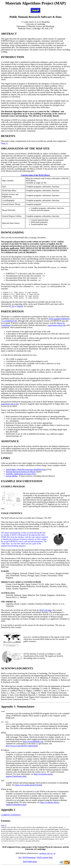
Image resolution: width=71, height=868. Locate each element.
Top (20, 860)
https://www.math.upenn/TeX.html (29, 787)
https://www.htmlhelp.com (33, 744)
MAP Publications (30, 864)
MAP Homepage (29, 860)
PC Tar (12, 308)
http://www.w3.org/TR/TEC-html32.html (22, 748)
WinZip (20, 308)
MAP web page (46, 612)
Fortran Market (12, 477)
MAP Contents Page (45, 860)
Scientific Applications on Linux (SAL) (21, 475)
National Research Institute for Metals (20, 473)
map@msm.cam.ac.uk (56, 327)
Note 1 (4, 143)
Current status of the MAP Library (35, 175)
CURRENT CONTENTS (11, 817)
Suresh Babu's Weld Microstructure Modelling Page (26, 471)
